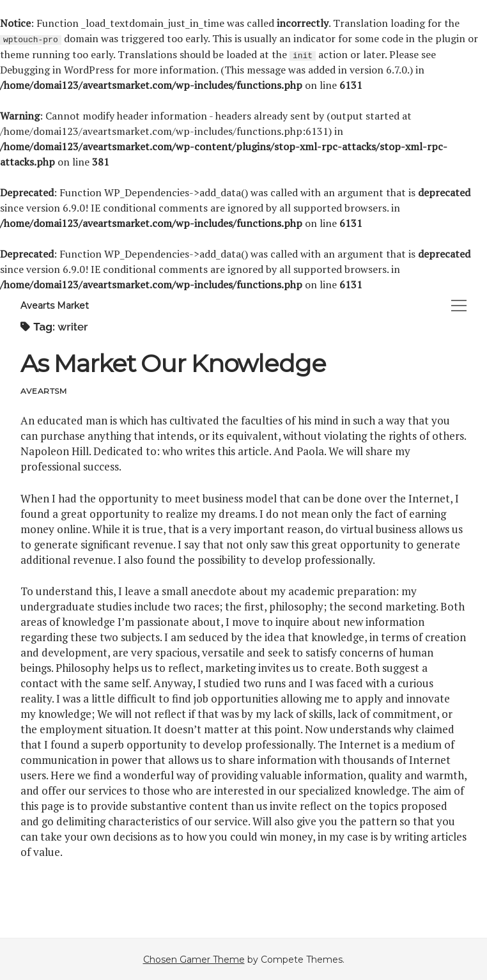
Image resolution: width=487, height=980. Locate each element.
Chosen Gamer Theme (194, 959)
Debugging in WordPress (57, 69)
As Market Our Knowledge (173, 363)
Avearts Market (55, 305)
